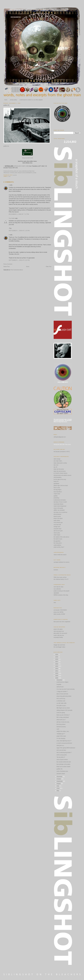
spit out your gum (58, 531)
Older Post (49, 267)
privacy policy (13, 100)
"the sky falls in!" (61, 757)
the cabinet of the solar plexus (61, 537)
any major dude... (58, 461)
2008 (57, 678)
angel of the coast (61, 736)
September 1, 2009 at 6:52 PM (19, 260)
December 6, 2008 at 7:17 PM (19, 214)
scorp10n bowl (57, 529)
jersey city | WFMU (59, 612)
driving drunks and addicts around (62, 475)
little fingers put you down (63, 708)
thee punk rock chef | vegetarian (62, 622)
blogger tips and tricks (59, 645)
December (60, 680)
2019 (57, 657)
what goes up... (61, 745)
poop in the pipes (58, 518)
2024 (57, 655)
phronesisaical (57, 514)
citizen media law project (60, 555)
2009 (57, 676)
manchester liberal (58, 504)
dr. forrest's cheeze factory (60, 473)
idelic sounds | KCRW (59, 614)
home (6, 100)
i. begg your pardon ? (62, 691)
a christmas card (61, 701)
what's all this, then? (59, 547)
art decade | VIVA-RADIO (60, 610)
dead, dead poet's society (60, 463)
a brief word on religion (62, 682)
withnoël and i (60, 687)
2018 (57, 659)
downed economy (61, 727)
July (58, 786)
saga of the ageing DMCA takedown (66, 748)
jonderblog (56, 498)
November (60, 777)
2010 (57, 673)
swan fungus (57, 535)
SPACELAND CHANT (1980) (21, 166)
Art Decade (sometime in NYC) (62, 452)
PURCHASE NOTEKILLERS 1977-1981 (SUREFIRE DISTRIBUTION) (19, 171)
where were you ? (61, 720)
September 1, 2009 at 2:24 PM (19, 231)
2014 (57, 669)
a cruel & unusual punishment (64, 743)
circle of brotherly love (62, 771)
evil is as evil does (61, 750)
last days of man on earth (60, 502)
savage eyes (57, 527)
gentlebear (56, 484)
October (59, 779)
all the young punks (62, 755)
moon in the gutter (58, 508)
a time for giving (61, 713)
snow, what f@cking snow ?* (64, 741)
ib (9, 185)
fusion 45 (56, 481)
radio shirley (57, 521)
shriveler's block (61, 774)
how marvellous (58, 492)
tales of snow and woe (62, 694)
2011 (57, 671)
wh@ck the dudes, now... (63, 731)
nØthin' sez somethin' (59, 510)
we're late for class (59, 587)
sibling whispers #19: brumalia (64, 710)
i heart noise (57, 494)
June (58, 788)
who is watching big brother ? (64, 753)
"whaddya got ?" (61, 734)
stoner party (57, 533)
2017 (57, 662)
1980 (9, 176)
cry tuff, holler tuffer (62, 703)
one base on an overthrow (60, 512)
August (59, 784)
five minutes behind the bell (64, 762)
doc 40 (55, 467)
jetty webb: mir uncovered (60, 633)
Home (28, 267)
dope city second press (60, 471)
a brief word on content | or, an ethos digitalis (31, 100)
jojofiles (56, 496)
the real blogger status (59, 647)
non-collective (57, 589)
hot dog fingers (58, 490)
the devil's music (58, 539)
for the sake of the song (60, 479)
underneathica (57, 545)
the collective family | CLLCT (61, 579)
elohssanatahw (58, 477)
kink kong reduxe (61, 724)
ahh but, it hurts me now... (63, 722)
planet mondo (57, 516)
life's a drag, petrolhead (63, 717)
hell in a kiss (57, 488)
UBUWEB (56, 593)
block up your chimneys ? (63, 715)
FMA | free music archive (60, 577)
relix (55, 603)
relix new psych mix (59, 631)
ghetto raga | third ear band (61, 486)
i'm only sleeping (61, 738)
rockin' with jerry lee (59, 635)
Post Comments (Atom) (17, 270)
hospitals (59, 684)
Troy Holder (12, 218)
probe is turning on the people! (62, 591)
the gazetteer (57, 541)
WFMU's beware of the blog (61, 595)
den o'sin (56, 465)
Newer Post (7, 267)
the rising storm (58, 543)
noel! (58, 729)
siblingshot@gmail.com (60, 437)
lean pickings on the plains (63, 764)
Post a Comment (8, 264)
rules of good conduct (62, 760)
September (60, 781)
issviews (56, 570)
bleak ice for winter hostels (63, 767)
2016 (57, 664)
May (58, 791)
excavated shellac (58, 637)
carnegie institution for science (62, 562)
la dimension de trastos (60, 500)
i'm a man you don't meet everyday (66, 689)
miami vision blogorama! (60, 506)
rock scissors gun (58, 523)
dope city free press (59, 469)
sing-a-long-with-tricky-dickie (64, 696)
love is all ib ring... (61, 699)
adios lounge (57, 459)
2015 (57, 666)
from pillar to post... (62, 706)
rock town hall (57, 525)
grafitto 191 (6, 105)
